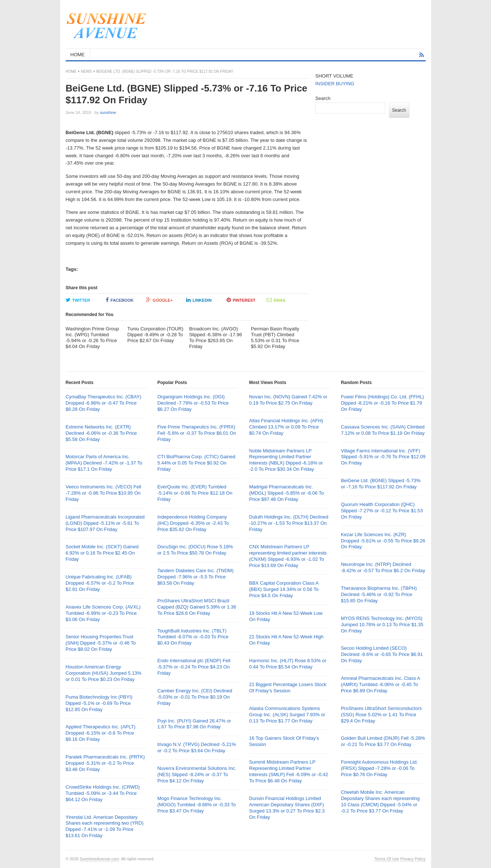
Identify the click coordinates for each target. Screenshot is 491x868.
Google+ (160, 300)
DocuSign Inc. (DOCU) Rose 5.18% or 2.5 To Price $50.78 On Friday (195, 550)
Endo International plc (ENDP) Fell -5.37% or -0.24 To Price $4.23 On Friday (194, 667)
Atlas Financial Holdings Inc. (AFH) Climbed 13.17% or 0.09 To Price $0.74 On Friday (286, 427)
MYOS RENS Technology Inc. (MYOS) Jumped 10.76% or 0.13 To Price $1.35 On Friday (382, 625)
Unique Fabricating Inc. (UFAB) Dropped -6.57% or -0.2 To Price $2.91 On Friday (100, 583)
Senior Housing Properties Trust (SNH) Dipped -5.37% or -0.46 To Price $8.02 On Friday (101, 643)
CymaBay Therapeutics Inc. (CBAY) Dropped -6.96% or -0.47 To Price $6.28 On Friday (104, 403)
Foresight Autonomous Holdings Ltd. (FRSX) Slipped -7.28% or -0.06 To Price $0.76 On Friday (379, 768)
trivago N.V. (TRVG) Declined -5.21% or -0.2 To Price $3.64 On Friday (196, 747)
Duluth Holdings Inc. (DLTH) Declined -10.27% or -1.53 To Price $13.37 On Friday (289, 523)
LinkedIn (199, 300)
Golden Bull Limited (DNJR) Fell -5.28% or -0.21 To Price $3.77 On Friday (383, 741)
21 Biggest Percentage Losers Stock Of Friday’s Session (288, 688)
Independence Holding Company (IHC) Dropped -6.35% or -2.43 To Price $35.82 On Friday (193, 523)
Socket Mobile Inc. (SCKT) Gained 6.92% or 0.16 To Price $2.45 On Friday (102, 553)
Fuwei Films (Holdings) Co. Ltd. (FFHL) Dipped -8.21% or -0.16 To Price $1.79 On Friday (382, 403)
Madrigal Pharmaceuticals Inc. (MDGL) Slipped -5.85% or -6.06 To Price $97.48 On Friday (286, 493)
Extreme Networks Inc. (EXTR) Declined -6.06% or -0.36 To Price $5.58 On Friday (101, 433)
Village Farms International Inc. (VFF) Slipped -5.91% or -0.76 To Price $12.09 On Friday (383, 457)
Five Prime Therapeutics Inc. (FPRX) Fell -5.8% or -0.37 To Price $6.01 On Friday (196, 433)
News (86, 71)
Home (71, 71)
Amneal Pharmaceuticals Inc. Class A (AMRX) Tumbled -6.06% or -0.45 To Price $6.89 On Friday (380, 684)
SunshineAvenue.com (99, 859)
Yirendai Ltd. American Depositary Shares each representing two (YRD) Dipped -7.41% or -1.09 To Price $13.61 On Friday (105, 826)
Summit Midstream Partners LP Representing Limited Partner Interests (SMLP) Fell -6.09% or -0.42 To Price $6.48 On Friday (288, 771)
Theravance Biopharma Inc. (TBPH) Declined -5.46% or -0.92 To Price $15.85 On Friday (379, 594)
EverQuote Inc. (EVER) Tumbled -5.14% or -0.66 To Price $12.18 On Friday (195, 493)
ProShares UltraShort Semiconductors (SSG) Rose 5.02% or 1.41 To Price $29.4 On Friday (381, 715)
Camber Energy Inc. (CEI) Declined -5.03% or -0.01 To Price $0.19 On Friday (195, 697)
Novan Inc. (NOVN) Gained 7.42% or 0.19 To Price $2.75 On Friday (288, 400)
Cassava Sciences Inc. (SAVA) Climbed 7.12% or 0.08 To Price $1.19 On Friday (383, 430)
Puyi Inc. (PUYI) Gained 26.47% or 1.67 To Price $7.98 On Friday (194, 724)
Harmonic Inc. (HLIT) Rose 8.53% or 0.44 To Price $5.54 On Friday (288, 664)
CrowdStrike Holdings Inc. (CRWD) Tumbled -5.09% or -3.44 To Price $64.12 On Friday (103, 793)
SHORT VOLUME (335, 76)
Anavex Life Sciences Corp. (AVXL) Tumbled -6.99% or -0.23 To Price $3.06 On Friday (103, 613)
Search (323, 98)
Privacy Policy (413, 859)
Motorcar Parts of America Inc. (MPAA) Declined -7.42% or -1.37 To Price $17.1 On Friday (104, 463)
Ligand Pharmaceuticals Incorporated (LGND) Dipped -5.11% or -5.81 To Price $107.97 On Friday (105, 523)
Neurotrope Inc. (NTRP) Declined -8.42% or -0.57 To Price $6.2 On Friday (383, 567)
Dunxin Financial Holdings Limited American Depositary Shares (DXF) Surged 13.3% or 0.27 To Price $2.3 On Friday (287, 808)
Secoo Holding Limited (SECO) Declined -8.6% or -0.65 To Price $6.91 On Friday (382, 654)
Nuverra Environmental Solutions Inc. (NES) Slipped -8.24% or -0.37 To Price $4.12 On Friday (197, 774)
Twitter (78, 300)
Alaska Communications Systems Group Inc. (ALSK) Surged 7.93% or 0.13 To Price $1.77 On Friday (287, 715)
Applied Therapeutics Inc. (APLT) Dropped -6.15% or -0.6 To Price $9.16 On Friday (101, 733)
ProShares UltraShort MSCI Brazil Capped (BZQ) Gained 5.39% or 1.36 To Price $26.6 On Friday (197, 607)
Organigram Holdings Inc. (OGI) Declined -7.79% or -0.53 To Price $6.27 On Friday (193, 403)
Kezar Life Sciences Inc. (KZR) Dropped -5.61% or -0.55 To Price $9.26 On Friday (383, 541)
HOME (78, 55)
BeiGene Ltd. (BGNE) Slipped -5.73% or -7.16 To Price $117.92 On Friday (381, 484)
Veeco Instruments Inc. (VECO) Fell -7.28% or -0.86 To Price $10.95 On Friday (104, 493)
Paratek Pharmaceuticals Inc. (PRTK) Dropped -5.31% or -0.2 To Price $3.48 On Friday (105, 763)
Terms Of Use (387, 859)
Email (276, 300)
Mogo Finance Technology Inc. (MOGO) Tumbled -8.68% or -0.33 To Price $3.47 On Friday (196, 805)
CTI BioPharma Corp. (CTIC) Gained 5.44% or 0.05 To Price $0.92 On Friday (196, 463)
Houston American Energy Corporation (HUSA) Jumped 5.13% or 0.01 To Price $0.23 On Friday (104, 673)
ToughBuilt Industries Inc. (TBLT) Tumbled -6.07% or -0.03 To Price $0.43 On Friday (193, 637)
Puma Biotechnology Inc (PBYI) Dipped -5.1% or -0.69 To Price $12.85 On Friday (99, 703)
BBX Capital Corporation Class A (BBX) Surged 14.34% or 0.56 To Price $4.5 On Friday (284, 589)
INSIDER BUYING (335, 84)
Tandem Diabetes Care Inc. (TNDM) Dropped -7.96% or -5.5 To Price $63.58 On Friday (195, 577)
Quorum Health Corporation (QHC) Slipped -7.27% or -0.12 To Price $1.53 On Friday (382, 511)
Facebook (120, 300)
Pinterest (241, 300)
